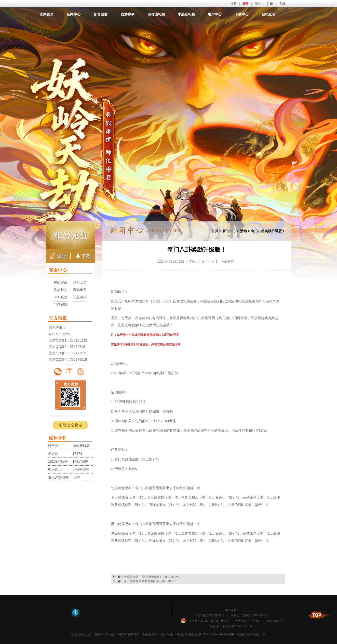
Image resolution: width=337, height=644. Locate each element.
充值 (245, 4)
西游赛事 (128, 14)
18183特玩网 (58, 461)
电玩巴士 (55, 469)
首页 (233, 4)
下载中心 (242, 14)
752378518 (79, 359)
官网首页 (47, 14)
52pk (76, 477)
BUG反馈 (61, 297)
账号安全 (80, 282)
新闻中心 (74, 14)
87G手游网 (81, 469)
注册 (270, 4)
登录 (258, 4)
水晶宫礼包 (186, 14)
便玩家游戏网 (58, 477)
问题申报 (80, 297)
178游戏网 (81, 461)
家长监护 (231, 610)
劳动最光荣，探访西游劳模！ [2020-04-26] (152, 577)
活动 (243, 231)
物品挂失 (61, 290)
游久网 (53, 454)
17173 (77, 454)
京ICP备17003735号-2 (209, 615)
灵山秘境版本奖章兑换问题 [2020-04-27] (150, 581)
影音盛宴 (101, 14)
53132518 (78, 347)
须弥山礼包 (156, 14)
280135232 (79, 340)
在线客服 (61, 282)
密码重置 (80, 290)
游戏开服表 (81, 446)
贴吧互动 (269, 14)
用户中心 (215, 14)
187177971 (79, 353)
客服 (282, 4)
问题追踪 (61, 305)
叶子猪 (53, 446)
